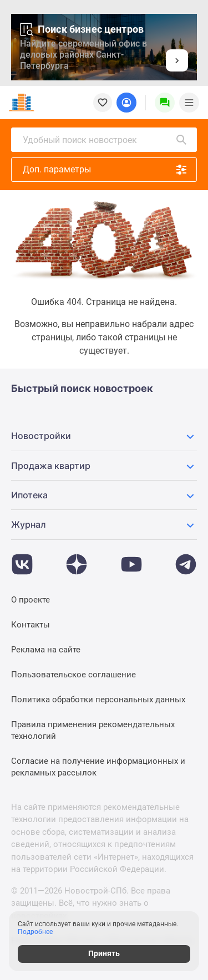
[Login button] (126, 103)
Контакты (31, 625)
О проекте (31, 600)
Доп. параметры (105, 170)
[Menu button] (165, 103)
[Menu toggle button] (189, 103)
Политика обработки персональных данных (98, 700)
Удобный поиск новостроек (105, 140)
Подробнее (35, 932)
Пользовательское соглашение (73, 675)
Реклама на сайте (46, 650)
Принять (104, 953)
